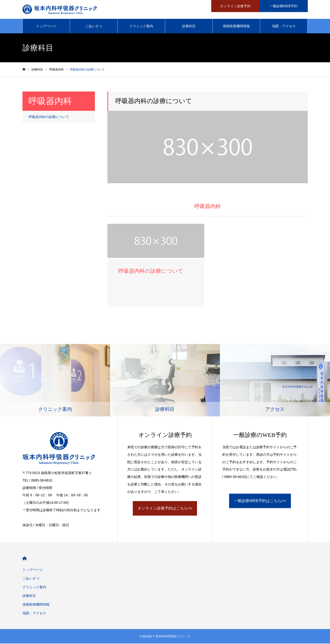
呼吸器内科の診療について (49, 117)
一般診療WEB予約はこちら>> (260, 501)
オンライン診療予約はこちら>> (165, 509)
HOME (25, 559)
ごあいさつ (94, 27)
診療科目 (189, 27)
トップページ (46, 27)
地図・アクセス (284, 27)
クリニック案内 (141, 27)
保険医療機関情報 (236, 27)
